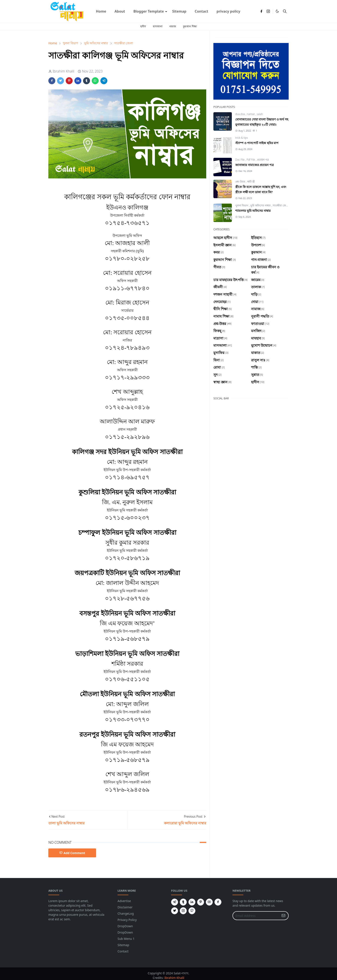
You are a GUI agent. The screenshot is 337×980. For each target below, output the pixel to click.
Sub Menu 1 (126, 939)
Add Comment (72, 853)
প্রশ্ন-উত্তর (241, 182)
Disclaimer (125, 907)
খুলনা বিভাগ (242, 205)
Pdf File (251, 160)
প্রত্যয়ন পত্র (263, 160)
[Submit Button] (283, 916)
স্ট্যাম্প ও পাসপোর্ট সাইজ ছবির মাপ (257, 143)
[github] (192, 911)
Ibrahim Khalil (174, 978)
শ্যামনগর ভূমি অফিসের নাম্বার (253, 211)
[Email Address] (256, 916)
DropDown (125, 926)
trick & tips (242, 138)
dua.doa (240, 114)
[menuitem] (101, 11)
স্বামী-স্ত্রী (251, 182)
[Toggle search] (285, 11)
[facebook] (261, 11)
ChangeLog (126, 913)
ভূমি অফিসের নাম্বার (261, 205)
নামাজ (173, 26)
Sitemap (123, 945)
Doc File (240, 160)
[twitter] (175, 911)
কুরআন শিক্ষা (190, 26)
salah (260, 114)
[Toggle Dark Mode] (277, 11)
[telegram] (175, 902)
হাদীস (143, 26)
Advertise (124, 901)
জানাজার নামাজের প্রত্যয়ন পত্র (254, 165)
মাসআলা (158, 26)
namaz (251, 114)
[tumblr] (183, 902)
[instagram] (268, 11)
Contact (123, 951)
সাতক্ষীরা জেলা (281, 205)
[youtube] (209, 902)
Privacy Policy (127, 920)
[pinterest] (201, 902)
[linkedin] (192, 902)
